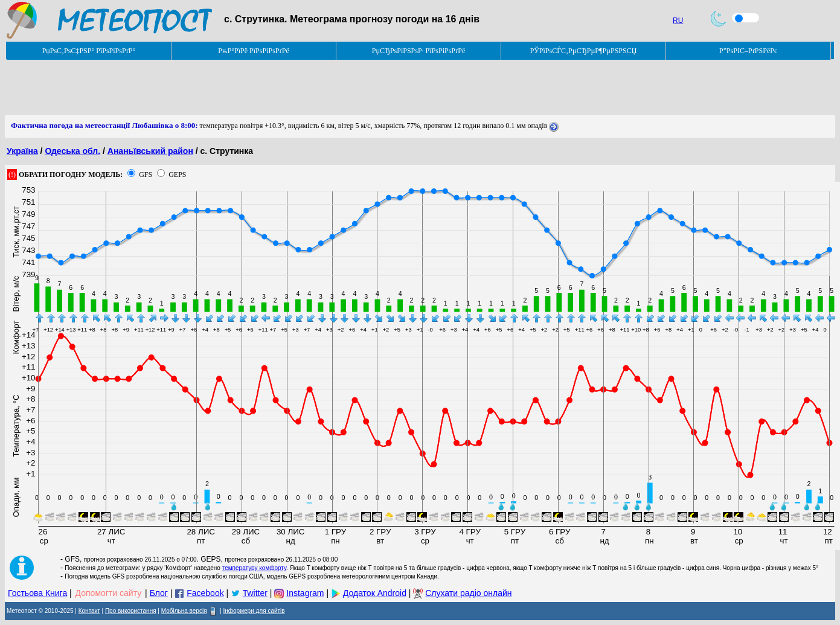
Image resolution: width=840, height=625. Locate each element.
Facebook (205, 593)
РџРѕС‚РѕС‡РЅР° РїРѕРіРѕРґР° (89, 51)
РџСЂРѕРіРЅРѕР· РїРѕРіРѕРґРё (418, 51)
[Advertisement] (225, 88)
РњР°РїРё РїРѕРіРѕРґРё (253, 51)
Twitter (255, 593)
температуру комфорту (254, 568)
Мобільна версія (184, 611)
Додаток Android (375, 593)
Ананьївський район (150, 151)
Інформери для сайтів (254, 611)
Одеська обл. (72, 151)
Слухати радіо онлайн (468, 593)
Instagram (305, 593)
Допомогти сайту (109, 593)
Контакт (89, 611)
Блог (159, 593)
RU (678, 21)
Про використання (131, 611)
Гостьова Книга (37, 593)
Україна (22, 151)
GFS (146, 175)
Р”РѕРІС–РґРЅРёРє (748, 51)
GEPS (177, 175)
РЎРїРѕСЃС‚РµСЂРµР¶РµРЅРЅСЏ (584, 51)
